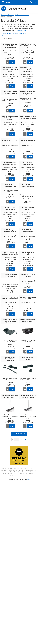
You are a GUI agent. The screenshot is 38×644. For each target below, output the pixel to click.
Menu (6, 2)
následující (25, 610)
